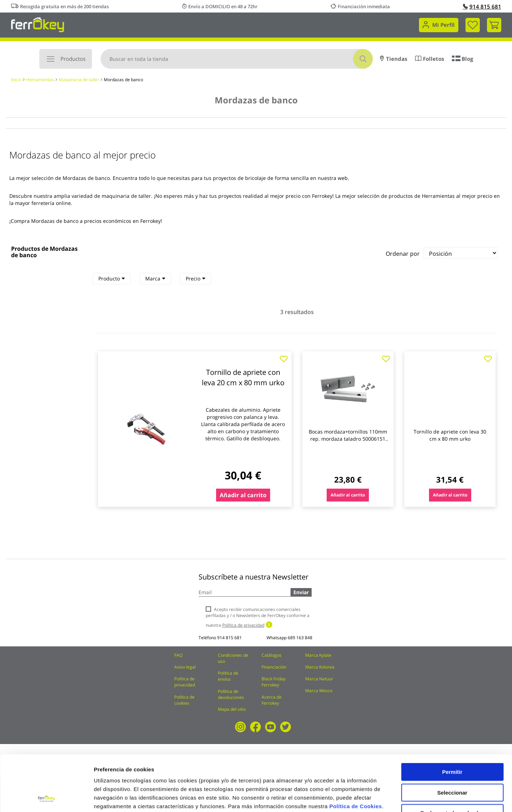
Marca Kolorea (320, 667)
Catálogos (272, 655)
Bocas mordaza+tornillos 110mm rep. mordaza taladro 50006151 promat (348, 439)
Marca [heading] (155, 278)
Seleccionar (452, 740)
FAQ (178, 655)
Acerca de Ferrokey (272, 700)
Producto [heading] (112, 278)
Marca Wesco (319, 691)
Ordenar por (403, 254)
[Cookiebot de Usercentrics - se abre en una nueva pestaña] (46, 798)
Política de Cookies (355, 754)
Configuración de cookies (395, 798)
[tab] (112, 279)
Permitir (452, 720)
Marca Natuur (319, 679)
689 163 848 (300, 638)
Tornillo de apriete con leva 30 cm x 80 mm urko (450, 435)
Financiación (274, 667)
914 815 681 (482, 6)
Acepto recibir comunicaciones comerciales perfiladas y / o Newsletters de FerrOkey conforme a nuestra (258, 617)
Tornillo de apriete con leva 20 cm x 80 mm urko (243, 377)
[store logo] (38, 24)
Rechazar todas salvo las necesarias (452, 764)
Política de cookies (184, 700)
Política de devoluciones (231, 694)
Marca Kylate (318, 655)
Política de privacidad (185, 682)
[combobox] (237, 59)
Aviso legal (185, 667)
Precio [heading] (196, 278)
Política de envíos (228, 676)
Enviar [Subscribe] (301, 592)
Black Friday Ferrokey (274, 682)
